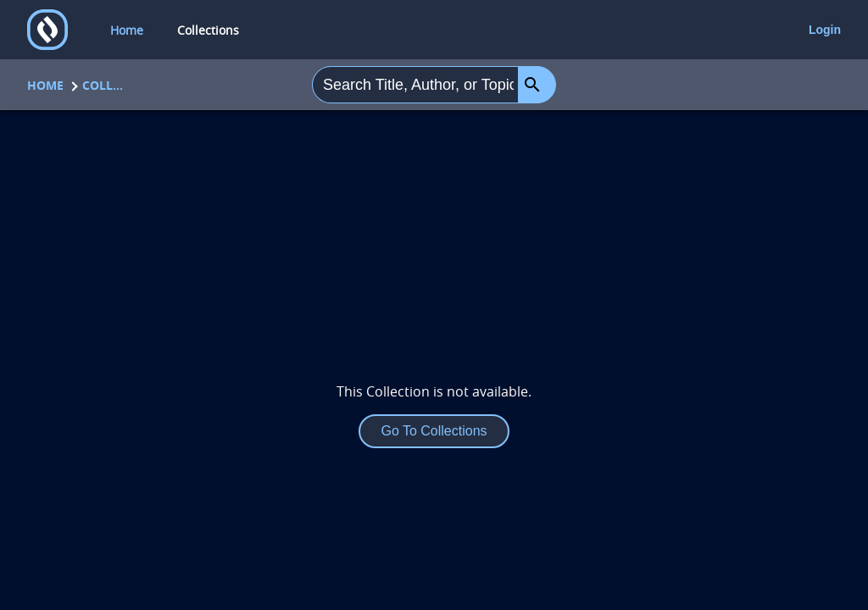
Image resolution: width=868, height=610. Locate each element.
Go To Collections (434, 431)
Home (45, 85)
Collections (103, 85)
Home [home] (127, 30)
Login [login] (825, 30)
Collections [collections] (208, 30)
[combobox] (415, 85)
